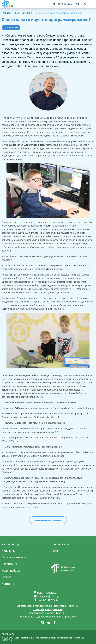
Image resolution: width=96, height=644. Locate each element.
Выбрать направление (48, 521)
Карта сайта (8, 634)
